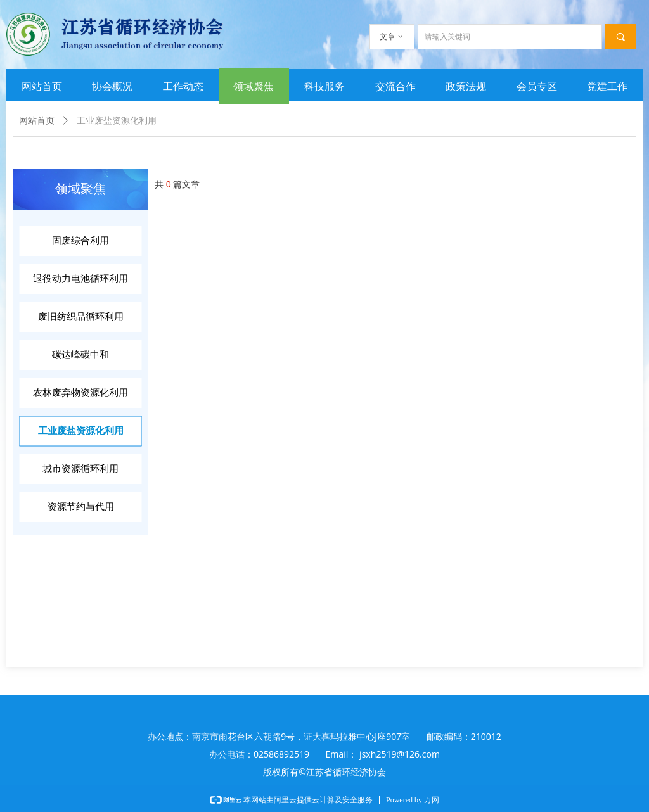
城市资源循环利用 (80, 469)
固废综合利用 (80, 241)
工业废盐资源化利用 (81, 431)
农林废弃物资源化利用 (80, 393)
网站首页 (37, 121)
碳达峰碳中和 (80, 355)
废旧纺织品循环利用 (81, 317)
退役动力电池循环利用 (80, 279)
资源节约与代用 (81, 507)
